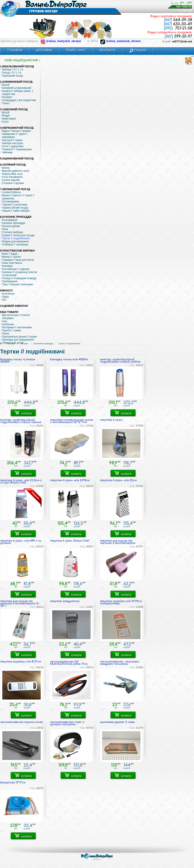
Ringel (6, 116)
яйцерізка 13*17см (13, 783)
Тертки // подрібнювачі (16, 238)
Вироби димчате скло (16, 171)
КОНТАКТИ (107, 50)
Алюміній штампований (17, 88)
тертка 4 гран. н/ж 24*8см (70, 480)
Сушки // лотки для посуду (18, 235)
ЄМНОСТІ (6, 290)
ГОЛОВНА (15, 50)
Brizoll (6, 85)
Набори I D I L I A (13, 69)
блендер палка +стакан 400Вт (18, 361)
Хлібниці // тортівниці (15, 244)
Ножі (5, 229)
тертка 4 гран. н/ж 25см (118, 480)
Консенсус (9, 294)
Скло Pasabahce (12, 177)
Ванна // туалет (12, 257)
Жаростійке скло (12, 174)
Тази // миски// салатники (18, 284)
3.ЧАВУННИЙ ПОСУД (14, 109)
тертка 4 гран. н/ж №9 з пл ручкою (21, 542)
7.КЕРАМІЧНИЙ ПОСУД (15, 189)
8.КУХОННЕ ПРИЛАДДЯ (16, 217)
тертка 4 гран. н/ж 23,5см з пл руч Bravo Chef (21, 481)
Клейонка (8, 324)
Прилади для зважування (18, 340)
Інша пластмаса (12, 263)
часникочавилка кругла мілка (21, 722)
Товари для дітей (13, 343)
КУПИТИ (23, 413)
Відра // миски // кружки (17, 131)
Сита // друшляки (13, 146)
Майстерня (9, 119)
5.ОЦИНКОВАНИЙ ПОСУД (17, 158)
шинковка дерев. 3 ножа (117, 722)
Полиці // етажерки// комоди (19, 278)
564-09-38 (178, 20)
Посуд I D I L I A (12, 73)
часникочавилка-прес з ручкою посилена (67, 723)
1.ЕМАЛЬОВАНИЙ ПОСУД (17, 66)
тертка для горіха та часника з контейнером (118, 542)
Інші (5, 321)
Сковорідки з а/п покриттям (19, 100)
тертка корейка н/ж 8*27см (21, 662)
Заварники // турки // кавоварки (15, 135)
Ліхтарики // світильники (17, 327)
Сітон (5, 122)
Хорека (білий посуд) (15, 208)
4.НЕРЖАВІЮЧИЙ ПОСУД (17, 128)
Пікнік (6, 333)
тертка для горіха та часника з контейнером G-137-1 (20, 604)
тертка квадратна (65, 601)
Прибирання (10, 281)
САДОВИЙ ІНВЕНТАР (14, 306)
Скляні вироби (11, 180)
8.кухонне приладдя (43, 343)
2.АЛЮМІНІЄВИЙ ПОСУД (16, 82)
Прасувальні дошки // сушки (19, 337)
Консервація (10, 220)
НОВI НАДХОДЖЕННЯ (21, 60)
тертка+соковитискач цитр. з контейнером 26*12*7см (72, 421)
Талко (6, 103)
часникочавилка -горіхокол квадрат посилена (120, 663)
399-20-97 (178, 36)
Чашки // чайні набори (16, 211)
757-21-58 (178, 28)
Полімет (7, 97)
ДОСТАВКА (44, 50)
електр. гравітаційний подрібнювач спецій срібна (120, 361)
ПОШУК (138, 50)
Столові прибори (13, 232)
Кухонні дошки (11, 226)
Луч (4, 300)
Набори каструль (13, 143)
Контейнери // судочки (16, 269)
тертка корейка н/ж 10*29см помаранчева (121, 602)
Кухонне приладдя (14, 223)
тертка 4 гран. (111, 420)
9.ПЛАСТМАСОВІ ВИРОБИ (17, 251)
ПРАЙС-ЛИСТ (76, 50)
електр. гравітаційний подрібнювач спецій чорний (21, 421)
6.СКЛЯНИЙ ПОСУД (13, 165)
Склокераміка (11, 201)
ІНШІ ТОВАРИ (9, 312)
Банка (6, 168)
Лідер (6, 297)
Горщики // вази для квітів (18, 260)
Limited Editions (12, 192)
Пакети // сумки (12, 330)
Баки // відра (10, 254)
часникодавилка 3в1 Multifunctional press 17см (69, 663)
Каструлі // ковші (12, 140)
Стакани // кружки (13, 183)
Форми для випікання (15, 241)
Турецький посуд (12, 76)
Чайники (7, 152)
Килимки (7, 266)
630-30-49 (178, 24)
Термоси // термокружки (17, 149)
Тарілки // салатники (15, 205)
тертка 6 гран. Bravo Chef (70, 541)
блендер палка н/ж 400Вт (69, 359)
